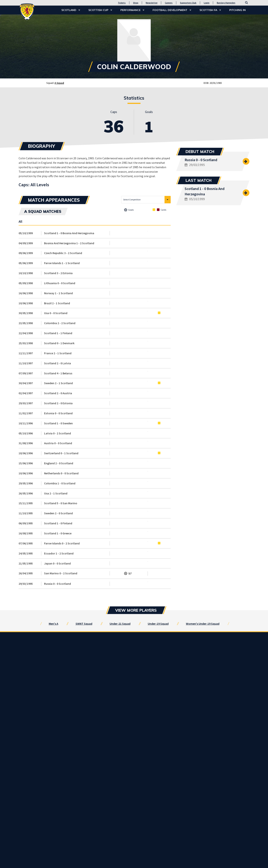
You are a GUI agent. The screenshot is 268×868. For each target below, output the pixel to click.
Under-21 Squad (120, 624)
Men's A (54, 624)
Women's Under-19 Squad (203, 624)
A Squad (59, 83)
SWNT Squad (84, 624)
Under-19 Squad (158, 624)
